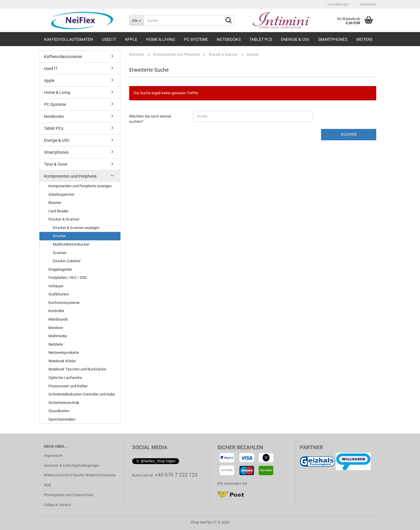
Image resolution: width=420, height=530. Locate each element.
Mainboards (58, 319)
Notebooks (229, 39)
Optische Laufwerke (65, 378)
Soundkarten (59, 411)
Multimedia (58, 336)
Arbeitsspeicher (61, 194)
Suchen (349, 134)
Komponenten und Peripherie (70, 176)
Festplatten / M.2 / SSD (68, 278)
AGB (47, 485)
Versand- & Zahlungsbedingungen (72, 465)
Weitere (364, 39)
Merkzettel (367, 4)
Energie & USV (295, 39)
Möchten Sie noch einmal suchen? (150, 119)
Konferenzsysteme (64, 303)
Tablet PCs (261, 39)
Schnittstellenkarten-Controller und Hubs (82, 394)
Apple (131, 39)
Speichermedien (62, 419)
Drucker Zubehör (67, 261)
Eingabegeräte (60, 269)
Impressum (53, 455)
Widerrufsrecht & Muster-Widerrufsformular (80, 475)
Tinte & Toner (56, 164)
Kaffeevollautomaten (69, 39)
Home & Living (161, 39)
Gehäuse (56, 286)
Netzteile (56, 344)
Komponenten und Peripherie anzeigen (80, 186)
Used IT (109, 39)
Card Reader (58, 211)
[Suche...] (136, 20)
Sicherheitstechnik (64, 403)
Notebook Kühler (62, 361)
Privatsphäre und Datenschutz (69, 495)
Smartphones (333, 39)
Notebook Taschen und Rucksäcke (77, 369)
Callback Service (57, 505)
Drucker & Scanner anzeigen (76, 228)
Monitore (56, 328)
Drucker (59, 236)
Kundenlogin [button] (337, 4)
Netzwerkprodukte (64, 353)
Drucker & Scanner (64, 219)
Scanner (60, 253)
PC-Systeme (196, 39)
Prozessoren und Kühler (68, 386)
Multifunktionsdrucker (71, 244)
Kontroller (56, 311)
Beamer (55, 203)
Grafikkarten (59, 294)
